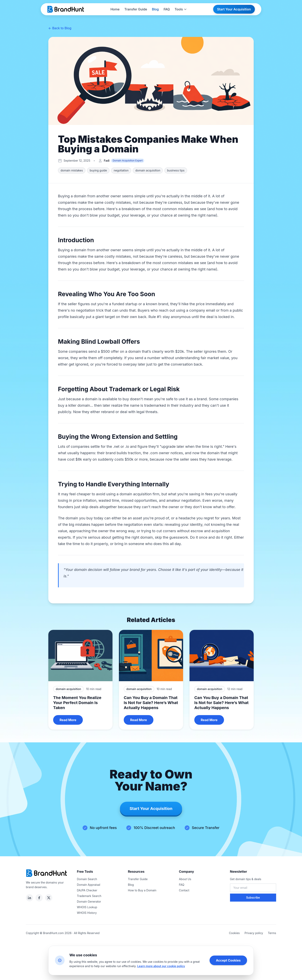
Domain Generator (89, 901)
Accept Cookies (228, 960)
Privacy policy (254, 933)
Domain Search (87, 879)
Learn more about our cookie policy (161, 966)
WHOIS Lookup (87, 907)
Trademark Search (89, 896)
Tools (181, 9)
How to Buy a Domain (142, 890)
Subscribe (253, 897)
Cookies (234, 933)
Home (115, 9)
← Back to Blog (60, 28)
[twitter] (49, 898)
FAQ (167, 9)
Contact (184, 890)
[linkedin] (29, 898)
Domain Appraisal (88, 885)
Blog (155, 9)
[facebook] (39, 898)
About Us (185, 879)
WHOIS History (87, 913)
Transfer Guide (136, 9)
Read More (68, 720)
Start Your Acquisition (234, 9)
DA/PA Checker (87, 890)
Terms (272, 933)
